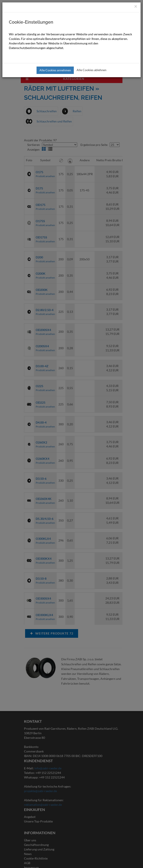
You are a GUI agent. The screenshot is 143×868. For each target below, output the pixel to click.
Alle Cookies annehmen (55, 70)
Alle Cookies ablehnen (92, 70)
